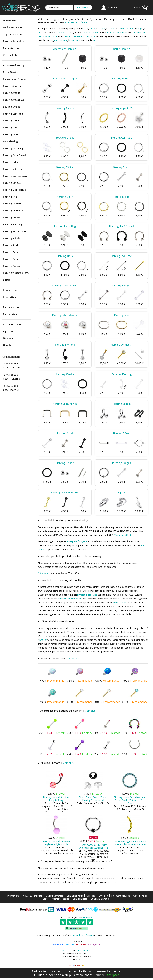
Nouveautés (10, 20)
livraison (43, 640)
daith (111, 29)
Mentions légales (61, 899)
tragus (102, 29)
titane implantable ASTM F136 (79, 36)
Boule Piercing (11, 72)
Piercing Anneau (12, 86)
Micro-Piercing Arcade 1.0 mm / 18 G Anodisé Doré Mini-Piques (130, 843)
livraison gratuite (87, 595)
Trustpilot (88, 917)
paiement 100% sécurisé (70, 599)
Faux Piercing (10, 141)
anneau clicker (91, 32)
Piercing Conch (11, 127)
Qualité (7, 345)
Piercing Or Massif (13, 211)
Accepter (113, 975)
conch (121, 29)
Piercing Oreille (11, 217)
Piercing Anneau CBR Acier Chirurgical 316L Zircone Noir (93, 846)
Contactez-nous (12, 324)
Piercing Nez (10, 197)
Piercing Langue (12, 183)
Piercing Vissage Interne (16, 273)
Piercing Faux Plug (13, 148)
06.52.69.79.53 (84, 951)
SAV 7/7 (66, 951)
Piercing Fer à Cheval (14, 155)
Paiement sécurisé (121, 896)
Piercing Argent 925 (14, 100)
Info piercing (10, 290)
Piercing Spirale (12, 238)
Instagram (94, 944)
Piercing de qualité (13, 41)
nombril (62, 32)
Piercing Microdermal (15, 190)
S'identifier (113, 7)
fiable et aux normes (117, 32)
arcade (129, 29)
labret (41, 32)
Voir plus (74, 658)
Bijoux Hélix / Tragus (15, 79)
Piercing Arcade (12, 93)
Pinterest (81, 944)
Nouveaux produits (32, 896)
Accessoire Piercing (13, 65)
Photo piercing (11, 307)
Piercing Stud (10, 245)
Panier (137, 7)
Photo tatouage (12, 314)
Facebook (58, 944)
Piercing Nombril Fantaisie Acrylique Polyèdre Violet (56, 843)
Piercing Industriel (13, 169)
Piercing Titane (12, 259)
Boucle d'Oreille (12, 107)
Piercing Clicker (11, 121)
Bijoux (7, 280)
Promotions (13, 896)
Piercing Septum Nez (15, 231)
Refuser (99, 975)
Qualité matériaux (100, 899)
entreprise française (77, 541)
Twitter (70, 944)
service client (120, 603)
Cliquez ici (44, 573)
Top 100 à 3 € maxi (14, 34)
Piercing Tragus (12, 266)
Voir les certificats (76, 22)
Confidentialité (80, 899)
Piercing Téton (11, 252)
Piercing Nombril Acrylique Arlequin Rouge (56, 799)
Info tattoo (10, 297)
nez (94, 40)
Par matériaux (11, 48)
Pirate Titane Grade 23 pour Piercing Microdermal (93, 799)
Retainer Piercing (13, 224)
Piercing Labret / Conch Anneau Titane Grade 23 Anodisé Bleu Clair (130, 800)
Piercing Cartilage (13, 114)
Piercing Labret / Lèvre (15, 176)
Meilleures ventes (13, 27)
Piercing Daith (11, 134)
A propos (8, 331)
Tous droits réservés (83, 935)
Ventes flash (10, 55)
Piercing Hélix (10, 162)
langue (140, 29)
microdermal (61, 40)
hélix (93, 29)
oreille (85, 29)
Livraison (8, 338)
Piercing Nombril (12, 204)
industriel (74, 40)
